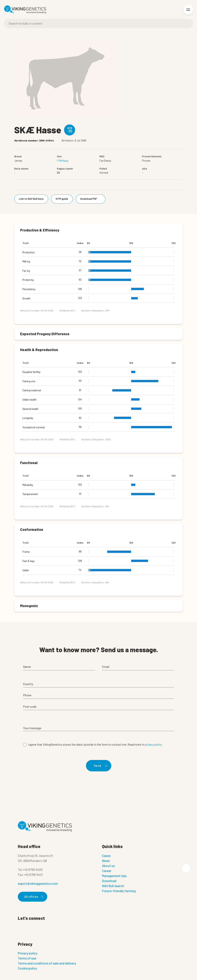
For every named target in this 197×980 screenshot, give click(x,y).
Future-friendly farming (119, 891)
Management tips (114, 876)
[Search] (98, 23)
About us (108, 866)
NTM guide (62, 199)
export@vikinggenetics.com (38, 883)
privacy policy (153, 744)
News (106, 861)
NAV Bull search (113, 886)
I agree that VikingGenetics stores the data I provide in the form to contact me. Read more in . (95, 744)
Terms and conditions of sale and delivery (47, 963)
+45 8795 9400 (33, 869)
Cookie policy (27, 968)
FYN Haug (63, 161)
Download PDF (91, 199)
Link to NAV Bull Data (31, 199)
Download (109, 881)
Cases (106, 856)
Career (107, 871)
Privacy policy (28, 953)
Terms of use (27, 958)
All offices (33, 896)
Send (100, 765)
